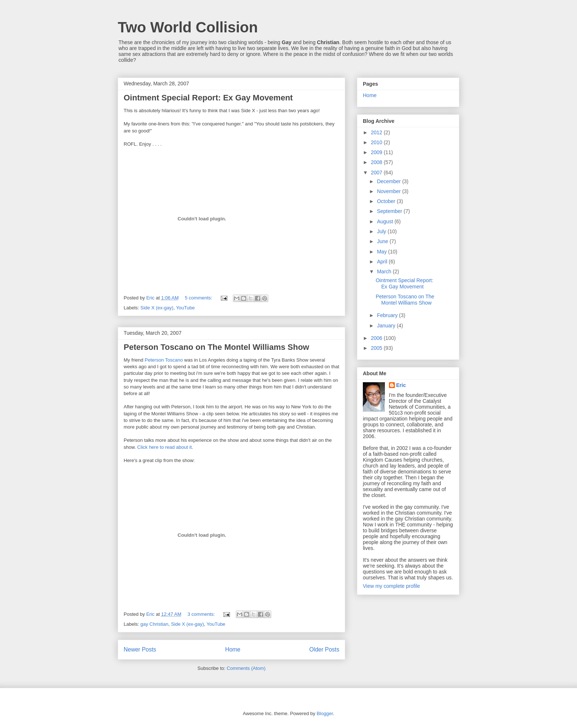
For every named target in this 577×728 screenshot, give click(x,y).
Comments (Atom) (246, 668)
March (385, 271)
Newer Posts (140, 649)
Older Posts (324, 649)
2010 (377, 142)
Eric (401, 385)
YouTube (185, 308)
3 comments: (202, 614)
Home (233, 649)
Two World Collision (188, 27)
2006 (377, 338)
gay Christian (155, 624)
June (383, 241)
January (387, 326)
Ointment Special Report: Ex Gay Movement (208, 98)
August (385, 221)
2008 (377, 162)
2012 (377, 132)
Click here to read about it (164, 447)
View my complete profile (391, 586)
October (387, 201)
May (382, 252)
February (388, 315)
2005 (377, 348)
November (389, 191)
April (383, 262)
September (390, 211)
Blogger (325, 713)
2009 (377, 152)
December (389, 181)
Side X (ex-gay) (157, 308)
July (382, 231)
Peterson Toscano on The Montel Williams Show (216, 347)
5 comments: (199, 298)
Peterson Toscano (164, 360)
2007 (377, 173)
